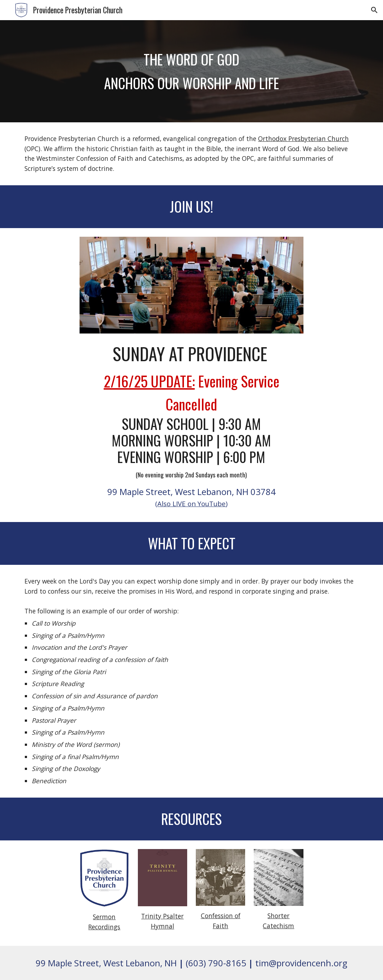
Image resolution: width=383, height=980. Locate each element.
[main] (191, 71)
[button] (374, 10)
